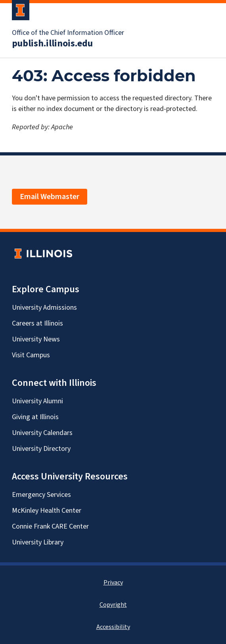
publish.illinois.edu (52, 44)
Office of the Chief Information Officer (68, 33)
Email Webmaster (50, 197)
